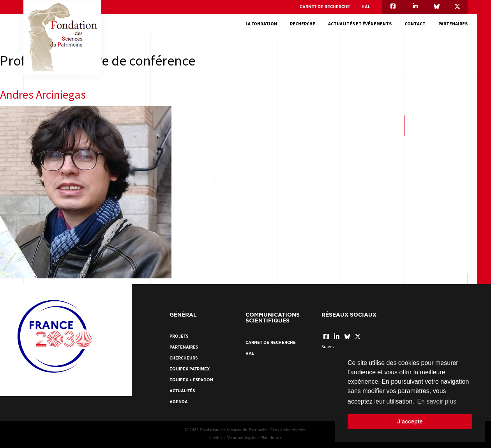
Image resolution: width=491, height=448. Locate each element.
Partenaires (453, 24)
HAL (366, 7)
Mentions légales (241, 438)
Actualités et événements (360, 24)
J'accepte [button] (410, 421)
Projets (179, 336)
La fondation (261, 24)
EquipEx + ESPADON (191, 380)
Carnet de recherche (325, 7)
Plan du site (271, 438)
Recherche (303, 24)
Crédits (216, 438)
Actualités (182, 391)
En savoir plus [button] (437, 401)
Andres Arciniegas (43, 94)
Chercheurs (184, 358)
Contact (415, 24)
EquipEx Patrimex (190, 369)
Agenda (179, 402)
